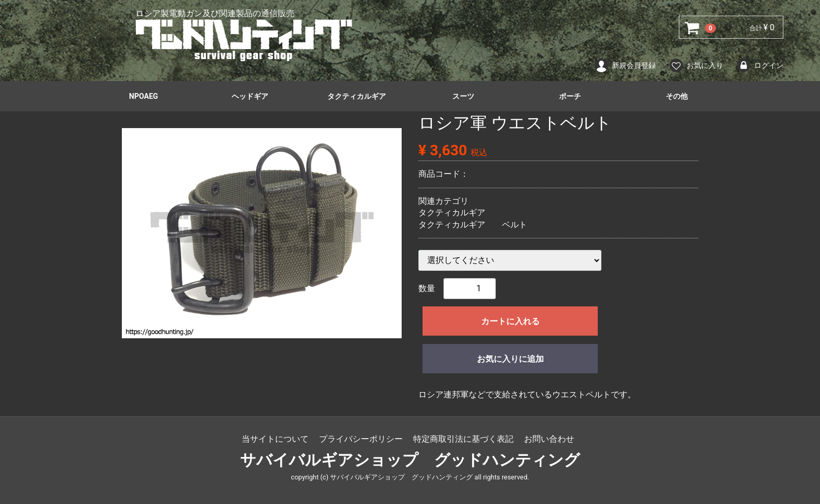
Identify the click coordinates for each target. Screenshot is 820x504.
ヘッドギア (250, 96)
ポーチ (570, 96)
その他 (677, 96)
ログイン (760, 65)
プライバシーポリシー (361, 439)
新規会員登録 (625, 65)
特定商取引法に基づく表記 (463, 439)
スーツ (463, 96)
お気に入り (696, 65)
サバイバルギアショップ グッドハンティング (410, 460)
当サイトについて (275, 439)
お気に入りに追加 (510, 359)
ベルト (515, 225)
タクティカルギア (357, 96)
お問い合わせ (549, 439)
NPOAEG (144, 96)
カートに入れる (510, 321)
